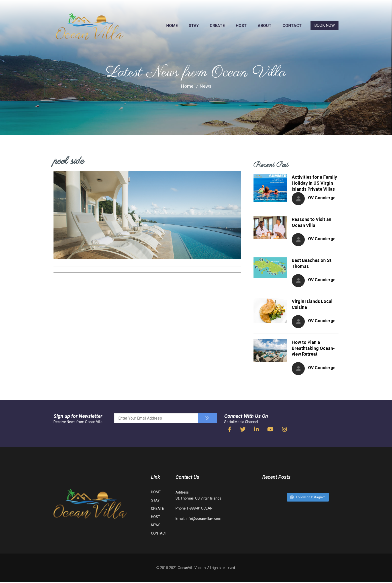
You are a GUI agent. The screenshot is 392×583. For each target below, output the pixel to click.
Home (187, 86)
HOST (241, 26)
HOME (172, 26)
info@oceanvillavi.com (203, 519)
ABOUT (265, 26)
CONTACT (292, 26)
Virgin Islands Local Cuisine (312, 305)
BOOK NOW (324, 25)
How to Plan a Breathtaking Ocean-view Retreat (313, 349)
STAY (194, 26)
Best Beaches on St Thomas (312, 264)
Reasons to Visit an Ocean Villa (311, 222)
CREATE (217, 26)
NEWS (156, 526)
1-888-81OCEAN (199, 509)
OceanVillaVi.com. (192, 569)
